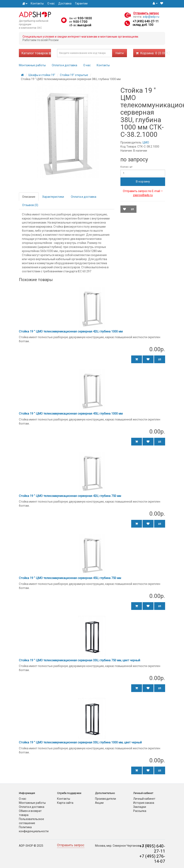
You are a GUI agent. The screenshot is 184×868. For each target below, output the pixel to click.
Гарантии (81, 3)
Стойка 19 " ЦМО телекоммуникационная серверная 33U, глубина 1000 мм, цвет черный (80, 742)
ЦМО (146, 142)
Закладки (140, 807)
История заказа (144, 803)
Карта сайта (65, 803)
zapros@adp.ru (143, 195)
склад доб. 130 (143, 25)
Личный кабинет (144, 799)
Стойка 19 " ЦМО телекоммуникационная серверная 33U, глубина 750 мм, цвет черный (80, 660)
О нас (51, 3)
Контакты (37, 3)
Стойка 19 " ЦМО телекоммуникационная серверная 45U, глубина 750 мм (70, 578)
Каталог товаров (36, 53)
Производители (106, 799)
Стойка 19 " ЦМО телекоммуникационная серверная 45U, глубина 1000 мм (71, 414)
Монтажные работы (32, 65)
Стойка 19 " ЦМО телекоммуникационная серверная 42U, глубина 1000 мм (71, 331)
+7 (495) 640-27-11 (146, 21)
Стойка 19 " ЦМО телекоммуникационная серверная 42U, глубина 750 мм (70, 496)
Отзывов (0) (30, 205)
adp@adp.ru (151, 17)
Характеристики (53, 197)
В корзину (143, 181)
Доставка (65, 3)
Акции (99, 803)
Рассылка (140, 811)
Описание (29, 197)
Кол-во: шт (126, 167)
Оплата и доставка (64, 65)
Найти (120, 53)
